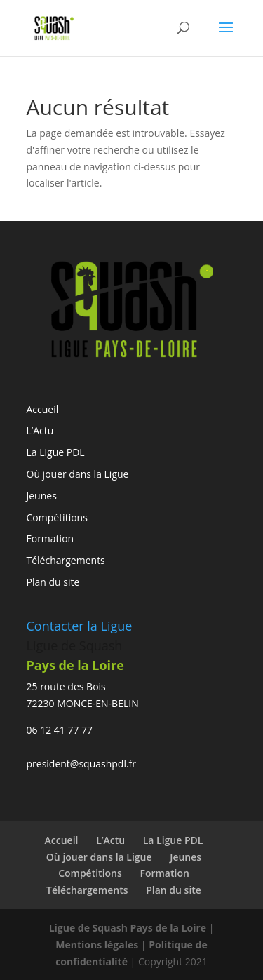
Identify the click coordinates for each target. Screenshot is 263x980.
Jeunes (42, 496)
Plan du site (53, 582)
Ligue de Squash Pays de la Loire (129, 928)
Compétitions (57, 517)
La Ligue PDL (56, 452)
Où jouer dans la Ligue (78, 474)
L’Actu (40, 430)
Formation (50, 538)
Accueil (43, 409)
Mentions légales (97, 945)
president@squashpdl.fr (82, 764)
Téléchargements (66, 560)
